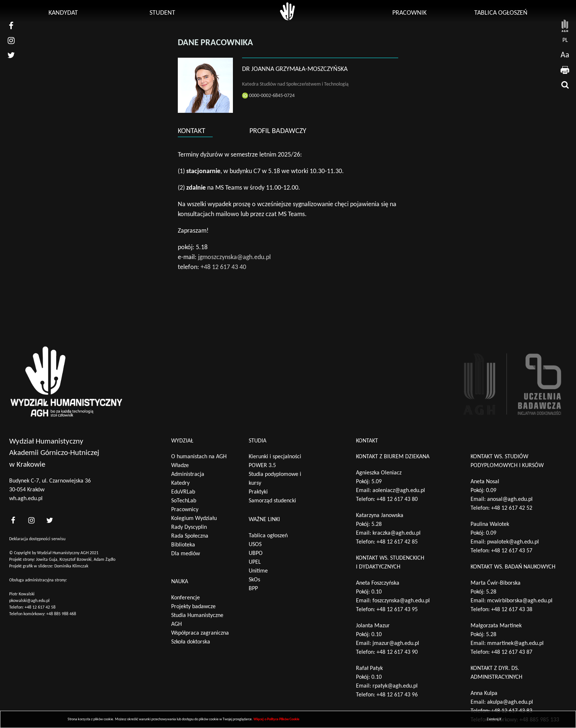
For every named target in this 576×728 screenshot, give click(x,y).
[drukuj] (565, 70)
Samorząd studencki (272, 501)
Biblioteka (183, 545)
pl (565, 40)
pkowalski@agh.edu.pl (29, 601)
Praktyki (258, 492)
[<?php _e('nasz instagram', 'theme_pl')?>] (31, 520)
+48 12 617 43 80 (397, 499)
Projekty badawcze (193, 607)
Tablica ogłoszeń (501, 13)
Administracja (188, 474)
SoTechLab (184, 501)
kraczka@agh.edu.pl (397, 533)
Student (162, 13)
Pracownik (409, 13)
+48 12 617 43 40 (223, 267)
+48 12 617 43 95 (397, 610)
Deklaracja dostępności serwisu (37, 539)
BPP (253, 589)
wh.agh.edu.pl (26, 499)
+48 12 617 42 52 (512, 508)
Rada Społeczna (190, 536)
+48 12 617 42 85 (397, 542)
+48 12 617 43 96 (397, 695)
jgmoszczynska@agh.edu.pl (234, 257)
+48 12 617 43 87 (512, 652)
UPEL (255, 562)
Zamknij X (494, 719)
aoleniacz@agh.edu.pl (399, 491)
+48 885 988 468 (61, 614)
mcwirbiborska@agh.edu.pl (520, 601)
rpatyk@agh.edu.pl (395, 686)
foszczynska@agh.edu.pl (401, 601)
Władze (180, 466)
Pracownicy (185, 510)
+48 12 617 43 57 (512, 551)
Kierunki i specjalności (275, 457)
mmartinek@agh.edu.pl (515, 643)
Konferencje (186, 598)
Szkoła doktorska (191, 642)
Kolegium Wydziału (194, 519)
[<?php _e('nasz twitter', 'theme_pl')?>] (50, 520)
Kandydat (63, 13)
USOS (255, 545)
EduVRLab (183, 492)
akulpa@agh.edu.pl (510, 702)
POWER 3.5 (262, 466)
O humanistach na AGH (199, 457)
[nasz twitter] (11, 55)
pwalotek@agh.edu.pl (513, 542)
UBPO (256, 553)
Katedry (180, 483)
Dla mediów (186, 554)
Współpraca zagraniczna (200, 633)
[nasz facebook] (11, 26)
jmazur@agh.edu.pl (396, 643)
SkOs (254, 580)
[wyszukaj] (565, 85)
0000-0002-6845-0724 (268, 96)
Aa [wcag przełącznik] (565, 55)
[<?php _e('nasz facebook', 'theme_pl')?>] (13, 520)
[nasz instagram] (11, 40)
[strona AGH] (565, 26)
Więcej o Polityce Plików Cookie (276, 719)
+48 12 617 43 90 (397, 652)
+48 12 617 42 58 (40, 607)
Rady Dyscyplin (189, 527)
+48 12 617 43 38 (512, 610)
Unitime (258, 571)
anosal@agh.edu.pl (510, 499)
